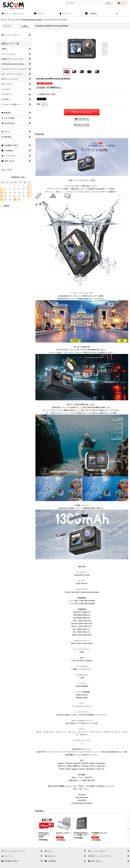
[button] (117, 14)
